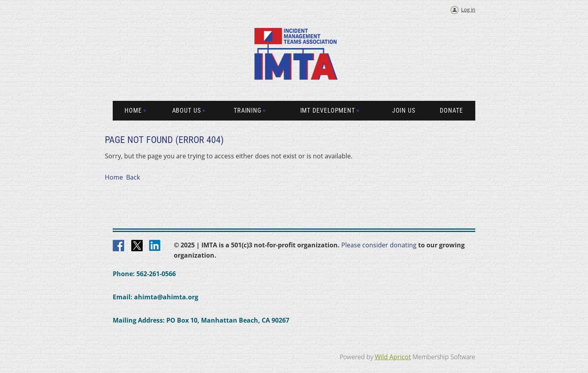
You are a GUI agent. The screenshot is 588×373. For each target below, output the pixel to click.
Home (114, 177)
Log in (468, 9)
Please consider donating (379, 245)
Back (133, 177)
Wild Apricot (393, 357)
